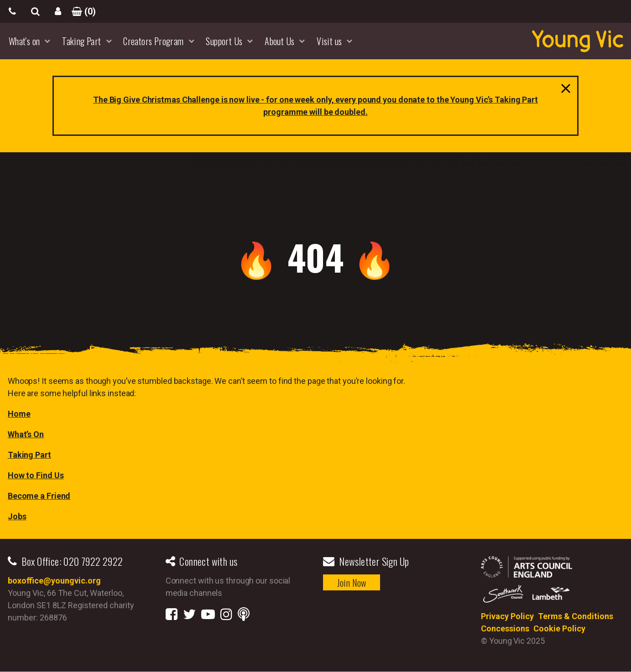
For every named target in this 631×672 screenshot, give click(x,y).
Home (19, 414)
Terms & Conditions (576, 616)
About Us (279, 41)
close (563, 91)
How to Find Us (36, 475)
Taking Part (81, 41)
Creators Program (153, 41)
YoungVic (578, 41)
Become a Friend (39, 496)
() (81, 11)
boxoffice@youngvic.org (54, 581)
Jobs (17, 516)
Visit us (329, 41)
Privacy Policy (507, 616)
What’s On (26, 434)
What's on (24, 41)
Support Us (224, 41)
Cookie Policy (559, 628)
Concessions (505, 628)
